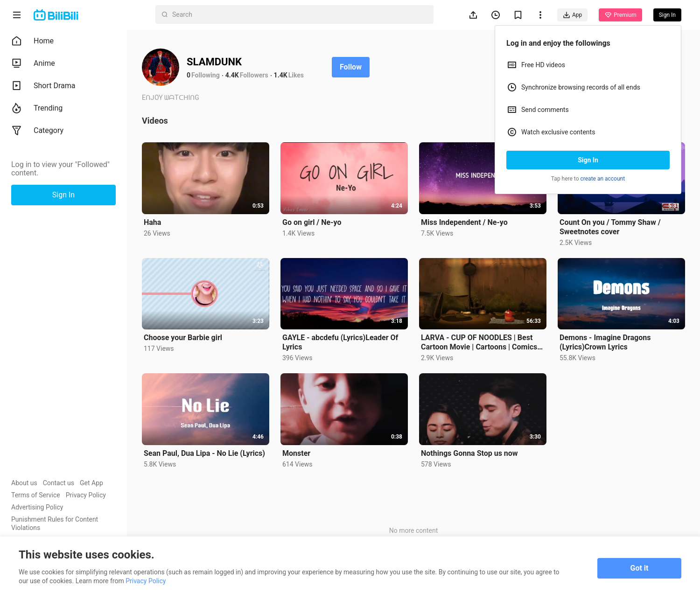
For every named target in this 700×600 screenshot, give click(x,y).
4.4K (232, 75)
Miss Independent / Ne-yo (464, 222)
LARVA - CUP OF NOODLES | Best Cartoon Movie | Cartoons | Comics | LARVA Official (481, 342)
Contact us (59, 483)
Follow (351, 67)
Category (37, 131)
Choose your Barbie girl (183, 338)
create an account (603, 179)
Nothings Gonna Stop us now (469, 453)
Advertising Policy (37, 507)
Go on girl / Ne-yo (312, 222)
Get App (91, 483)
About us (24, 483)
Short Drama (43, 86)
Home (32, 41)
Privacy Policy (86, 495)
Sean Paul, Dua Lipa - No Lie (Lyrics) (204, 453)
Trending (37, 108)
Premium (620, 15)
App (572, 15)
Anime (33, 63)
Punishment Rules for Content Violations (55, 523)
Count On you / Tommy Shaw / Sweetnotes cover (610, 227)
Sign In (588, 160)
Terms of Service (36, 495)
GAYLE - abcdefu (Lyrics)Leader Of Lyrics (340, 342)
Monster (296, 453)
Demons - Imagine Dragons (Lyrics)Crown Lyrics (605, 342)
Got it (640, 568)
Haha (152, 222)
